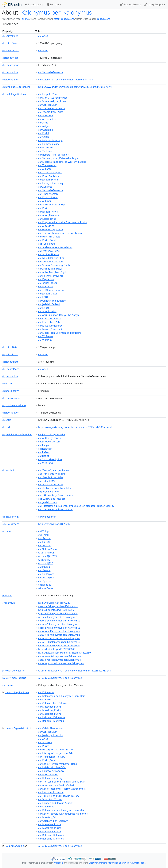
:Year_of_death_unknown (54, 470)
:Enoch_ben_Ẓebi (49, 322)
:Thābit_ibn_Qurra (50, 172)
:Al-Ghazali (46, 115)
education (10, 72)
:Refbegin (45, 449)
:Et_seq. (44, 308)
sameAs (11, 524)
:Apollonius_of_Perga (52, 205)
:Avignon (45, 126)
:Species (45, 581)
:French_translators (51, 484)
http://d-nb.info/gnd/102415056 (56, 610)
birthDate (10, 347)
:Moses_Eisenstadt (50, 329)
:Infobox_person (49, 442)
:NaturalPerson (48, 549)
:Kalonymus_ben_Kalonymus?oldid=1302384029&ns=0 (75, 671)
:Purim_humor (48, 774)
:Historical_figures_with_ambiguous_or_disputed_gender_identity (76, 506)
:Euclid (44, 133)
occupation (11, 80)
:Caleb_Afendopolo (50, 728)
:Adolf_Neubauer (49, 215)
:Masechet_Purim (50, 707)
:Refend (44, 452)
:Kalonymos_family (50, 778)
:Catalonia (46, 130)
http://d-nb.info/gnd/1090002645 (57, 649)
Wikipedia (58, 863)
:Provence (45, 148)
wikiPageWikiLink (14, 94)
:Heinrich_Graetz (49, 237)
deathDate (10, 362)
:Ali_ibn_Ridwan (49, 254)
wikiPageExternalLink (16, 87)
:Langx (44, 445)
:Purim (44, 208)
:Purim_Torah (47, 240)
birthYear (10, 43)
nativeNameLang (14, 405)
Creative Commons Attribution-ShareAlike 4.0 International (117, 863)
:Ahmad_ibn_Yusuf (50, 269)
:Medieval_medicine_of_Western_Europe (62, 162)
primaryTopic (14, 846)
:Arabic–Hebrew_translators (55, 247)
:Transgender (47, 165)
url (6, 427)
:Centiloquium (48, 105)
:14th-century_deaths (52, 108)
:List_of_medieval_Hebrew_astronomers (62, 789)
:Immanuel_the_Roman (53, 101)
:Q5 (44, 560)
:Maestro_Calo (48, 700)
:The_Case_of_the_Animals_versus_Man (62, 782)
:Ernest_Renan (48, 197)
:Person (44, 538)
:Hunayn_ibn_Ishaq (51, 183)
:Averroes (45, 187)
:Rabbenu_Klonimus (51, 721)
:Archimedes (47, 119)
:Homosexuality (49, 144)
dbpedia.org (103, 19)
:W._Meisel (46, 336)
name (8, 384)
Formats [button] (53, 4)
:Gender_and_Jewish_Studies (56, 803)
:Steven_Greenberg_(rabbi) (55, 265)
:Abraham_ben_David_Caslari (56, 785)
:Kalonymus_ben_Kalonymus (60, 678)
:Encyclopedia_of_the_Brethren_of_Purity (62, 222)
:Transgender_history (52, 757)
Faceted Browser (131, 4)
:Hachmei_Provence (51, 276)
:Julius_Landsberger (51, 326)
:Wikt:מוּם (45, 340)
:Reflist (44, 456)
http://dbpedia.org (64, 19)
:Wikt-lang (46, 463)
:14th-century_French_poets (55, 495)
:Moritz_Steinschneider (53, 98)
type (7, 531)
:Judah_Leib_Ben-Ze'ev (52, 767)
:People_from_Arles (51, 112)
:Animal (44, 567)
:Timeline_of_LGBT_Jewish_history (59, 796)
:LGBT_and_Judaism (51, 290)
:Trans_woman (48, 194)
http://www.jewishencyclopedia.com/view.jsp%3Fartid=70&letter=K (75, 87)
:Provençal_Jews (49, 251)
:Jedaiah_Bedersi (49, 304)
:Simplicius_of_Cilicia (51, 262)
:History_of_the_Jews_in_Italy (56, 750)
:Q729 (46, 563)
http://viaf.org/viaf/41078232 (54, 524)
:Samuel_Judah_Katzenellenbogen (59, 158)
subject (8, 470)
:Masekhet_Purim (50, 710)
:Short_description (50, 459)
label (7, 595)
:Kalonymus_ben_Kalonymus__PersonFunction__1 (67, 80)
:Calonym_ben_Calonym (53, 703)
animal (25, 19)
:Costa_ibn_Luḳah (50, 319)
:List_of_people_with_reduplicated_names (63, 814)
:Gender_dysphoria (50, 229)
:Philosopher (47, 517)
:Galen (44, 137)
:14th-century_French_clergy (56, 509)
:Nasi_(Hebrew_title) (51, 258)
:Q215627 (48, 556)
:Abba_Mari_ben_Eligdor (53, 272)
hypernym (11, 517)
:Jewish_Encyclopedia (52, 434)
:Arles (43, 36)
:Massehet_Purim (50, 714)
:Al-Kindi (45, 201)
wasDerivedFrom (14, 671)
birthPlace (10, 36)
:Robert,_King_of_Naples (53, 155)
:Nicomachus (47, 219)
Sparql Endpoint (155, 4)
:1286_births (47, 244)
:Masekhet (46, 286)
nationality (10, 391)
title (7, 420)
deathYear (10, 58)
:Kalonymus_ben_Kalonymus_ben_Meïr (62, 696)
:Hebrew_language (50, 140)
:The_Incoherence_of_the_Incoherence (61, 233)
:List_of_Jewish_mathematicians (57, 764)
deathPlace (11, 50)
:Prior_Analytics (48, 176)
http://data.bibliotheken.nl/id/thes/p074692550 (65, 653)
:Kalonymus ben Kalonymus (58, 606)
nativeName (11, 398)
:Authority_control (50, 438)
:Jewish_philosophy (50, 735)
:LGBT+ (44, 297)
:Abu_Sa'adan (47, 311)
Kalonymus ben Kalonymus (56, 12)
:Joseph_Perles (48, 212)
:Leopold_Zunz (48, 94)
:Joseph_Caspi (48, 294)
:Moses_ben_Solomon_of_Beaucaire (60, 333)
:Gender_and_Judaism (52, 301)
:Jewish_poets (48, 283)
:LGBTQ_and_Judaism (52, 499)
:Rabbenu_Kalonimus (52, 717)
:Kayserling (46, 279)
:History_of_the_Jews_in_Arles (56, 753)
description (11, 65)
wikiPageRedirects (17, 692)
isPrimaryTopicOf (14, 678)
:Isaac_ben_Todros (50, 799)
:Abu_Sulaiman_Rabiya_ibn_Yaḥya (59, 315)
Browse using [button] (34, 4)
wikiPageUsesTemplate (17, 434)
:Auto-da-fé (46, 226)
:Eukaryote (46, 574)
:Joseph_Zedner (48, 180)
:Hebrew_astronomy (51, 771)
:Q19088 (47, 553)
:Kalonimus (46, 692)
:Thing (43, 531)
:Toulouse (45, 151)
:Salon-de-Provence (51, 72)
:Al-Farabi (45, 169)
